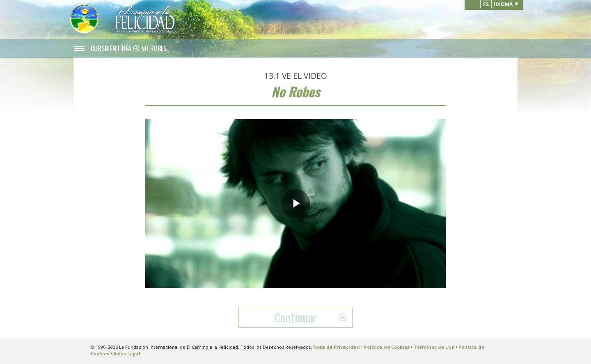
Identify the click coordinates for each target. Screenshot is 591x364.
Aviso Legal (127, 354)
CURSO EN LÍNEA (112, 48)
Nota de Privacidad (337, 347)
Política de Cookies (387, 347)
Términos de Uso (434, 347)
